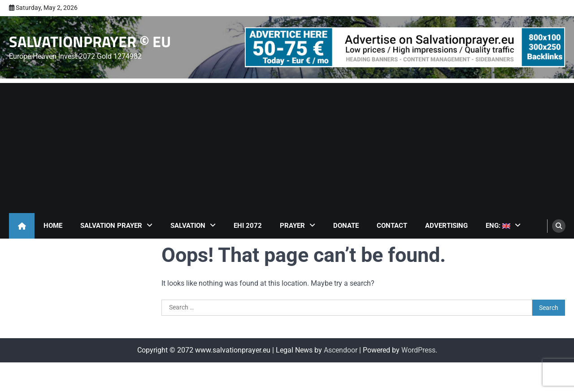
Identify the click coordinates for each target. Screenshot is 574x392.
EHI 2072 (248, 226)
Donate (346, 226)
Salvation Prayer (111, 226)
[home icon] (22, 226)
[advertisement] (405, 47)
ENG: (498, 226)
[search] (559, 226)
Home (53, 226)
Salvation (188, 226)
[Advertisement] (287, 146)
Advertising (446, 226)
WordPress (418, 350)
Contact (392, 226)
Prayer (292, 226)
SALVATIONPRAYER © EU (90, 41)
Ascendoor (341, 350)
